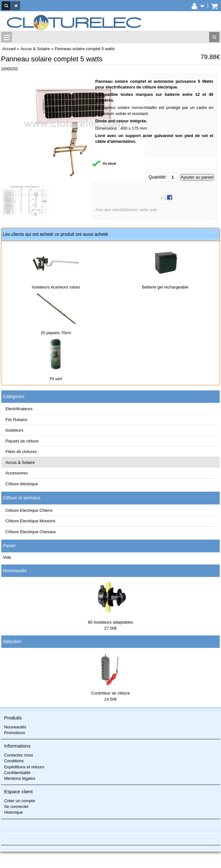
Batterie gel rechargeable (165, 287)
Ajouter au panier (197, 177)
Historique (14, 812)
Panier (9, 546)
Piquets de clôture (22, 441)
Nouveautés (15, 571)
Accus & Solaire (20, 462)
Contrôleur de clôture (110, 693)
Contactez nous (19, 755)
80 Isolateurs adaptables (111, 622)
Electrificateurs (19, 409)
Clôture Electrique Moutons (30, 521)
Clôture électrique (22, 484)
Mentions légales (20, 778)
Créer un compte (20, 801)
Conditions (14, 761)
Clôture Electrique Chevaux (31, 532)
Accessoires (17, 473)
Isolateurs (14, 430)
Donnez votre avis (141, 210)
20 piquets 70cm (56, 333)
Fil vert (56, 379)
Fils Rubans (16, 420)
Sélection (12, 641)
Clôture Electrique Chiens (29, 510)
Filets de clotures (21, 452)
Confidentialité (17, 773)
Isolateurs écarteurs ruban (56, 287)
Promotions (15, 733)
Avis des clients (109, 210)
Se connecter (16, 807)
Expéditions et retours (24, 767)
